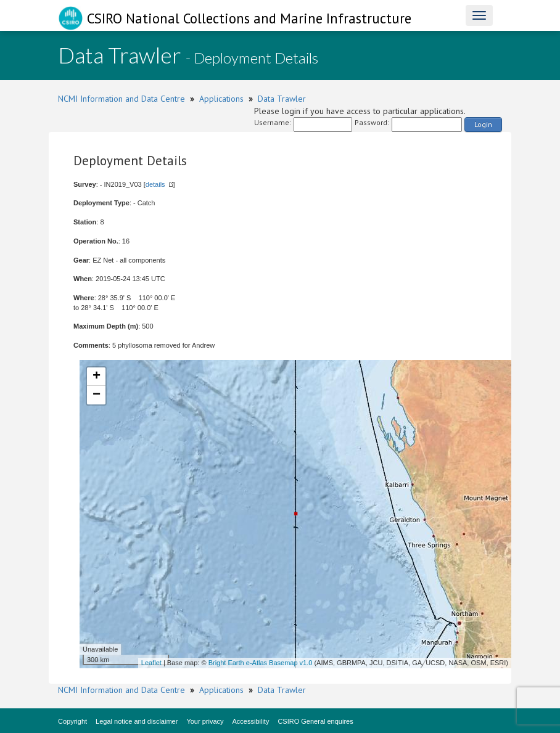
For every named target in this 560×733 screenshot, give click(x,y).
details (155, 184)
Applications (221, 99)
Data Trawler (282, 99)
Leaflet (151, 663)
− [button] (97, 395)
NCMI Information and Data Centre (121, 99)
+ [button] (97, 377)
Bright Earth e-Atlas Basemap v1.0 (261, 663)
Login (483, 124)
